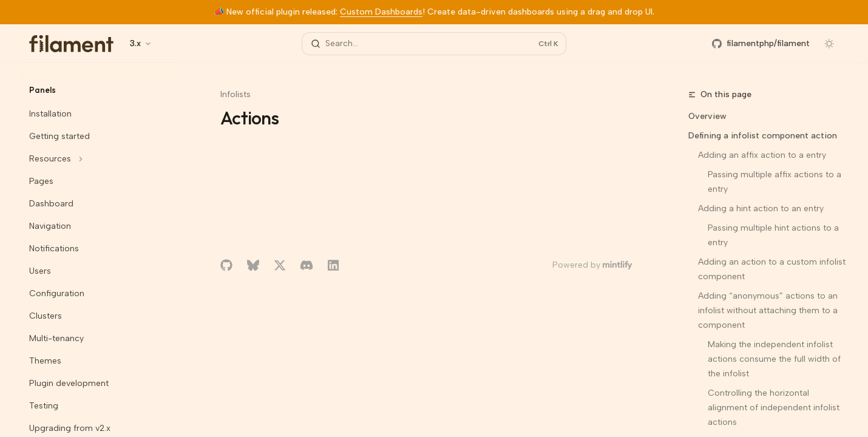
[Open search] (434, 44)
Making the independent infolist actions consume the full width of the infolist (775, 359)
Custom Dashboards (381, 12)
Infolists (236, 94)
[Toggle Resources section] (97, 159)
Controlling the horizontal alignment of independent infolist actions (775, 408)
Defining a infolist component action (763, 136)
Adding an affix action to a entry (762, 155)
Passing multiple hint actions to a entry (775, 235)
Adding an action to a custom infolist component (773, 269)
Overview (707, 116)
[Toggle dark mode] (829, 44)
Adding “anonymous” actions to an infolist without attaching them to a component (769, 310)
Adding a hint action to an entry (761, 208)
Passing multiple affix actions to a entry (776, 182)
